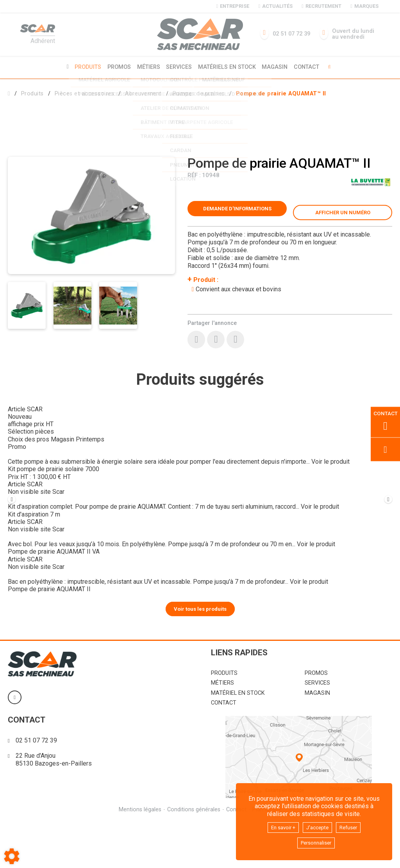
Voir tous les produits (200, 654)
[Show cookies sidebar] (12, 856)
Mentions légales (139, 856)
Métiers (147, 67)
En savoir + (279, 826)
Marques (364, 6)
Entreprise (233, 6)
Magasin (278, 67)
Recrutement (321, 6)
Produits (84, 67)
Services (179, 67)
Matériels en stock (228, 67)
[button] (281, 92)
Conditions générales (193, 856)
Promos (116, 67)
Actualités (275, 6)
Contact (311, 67)
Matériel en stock (238, 739)
